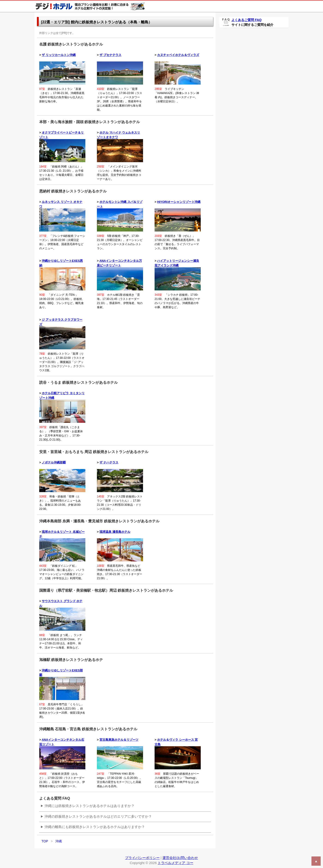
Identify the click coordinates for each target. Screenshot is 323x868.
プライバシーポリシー (142, 858)
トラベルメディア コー (175, 863)
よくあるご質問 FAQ (247, 20)
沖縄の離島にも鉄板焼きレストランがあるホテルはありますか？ (95, 827)
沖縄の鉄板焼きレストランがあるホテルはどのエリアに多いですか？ (98, 816)
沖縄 (59, 841)
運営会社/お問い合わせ (180, 858)
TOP (45, 841)
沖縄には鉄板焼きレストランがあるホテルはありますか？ (90, 806)
